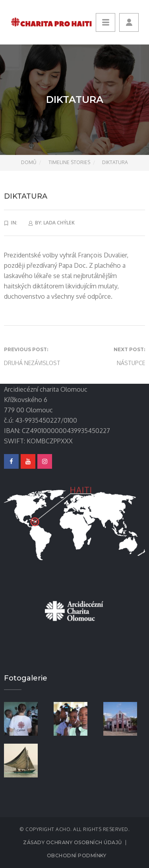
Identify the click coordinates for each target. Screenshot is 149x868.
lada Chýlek (59, 223)
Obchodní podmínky (77, 855)
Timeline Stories (69, 162)
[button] (129, 22)
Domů (29, 162)
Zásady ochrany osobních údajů (73, 842)
